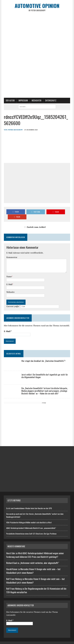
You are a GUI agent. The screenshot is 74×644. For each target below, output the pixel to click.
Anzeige (44, 398)
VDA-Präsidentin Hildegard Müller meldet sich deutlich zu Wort (29, 518)
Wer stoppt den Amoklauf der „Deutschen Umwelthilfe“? (43, 356)
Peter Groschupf (15, 130)
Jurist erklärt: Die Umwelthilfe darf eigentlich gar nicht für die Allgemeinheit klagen (45, 371)
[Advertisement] (37, 79)
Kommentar (12, 253)
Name (9, 272)
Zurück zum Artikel (35, 222)
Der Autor (10, 101)
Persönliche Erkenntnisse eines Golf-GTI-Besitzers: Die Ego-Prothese (31, 529)
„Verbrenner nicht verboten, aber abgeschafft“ (39, 558)
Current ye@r (13, 302)
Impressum (23, 101)
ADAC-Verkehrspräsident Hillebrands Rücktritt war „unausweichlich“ (31, 523)
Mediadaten (36, 101)
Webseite (10, 287)
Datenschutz (51, 101)
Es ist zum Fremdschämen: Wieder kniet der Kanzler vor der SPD (29, 504)
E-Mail (9, 280)
